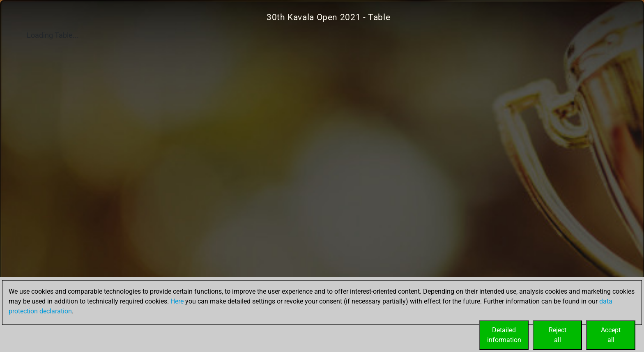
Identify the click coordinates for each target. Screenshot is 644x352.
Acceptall (611, 335)
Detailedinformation (504, 335)
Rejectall (558, 335)
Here (177, 301)
